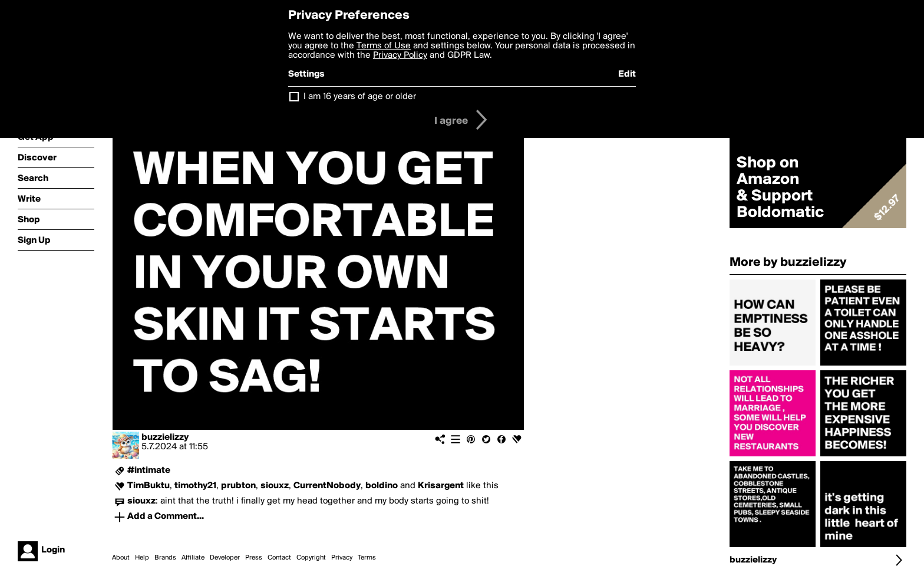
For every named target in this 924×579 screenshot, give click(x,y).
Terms (367, 558)
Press (254, 558)
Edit (627, 74)
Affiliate (193, 558)
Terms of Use (384, 46)
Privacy (342, 558)
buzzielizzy (165, 437)
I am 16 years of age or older (360, 97)
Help (142, 558)
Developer (225, 558)
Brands (165, 558)
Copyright (311, 558)
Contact (279, 558)
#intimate (149, 471)
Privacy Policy (400, 55)
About (121, 558)
